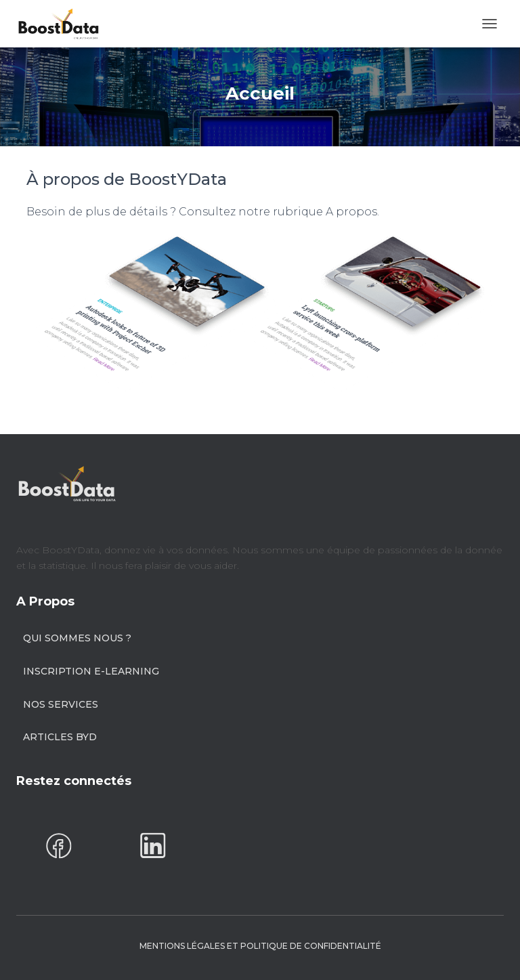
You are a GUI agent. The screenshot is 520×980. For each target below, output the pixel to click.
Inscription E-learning (91, 671)
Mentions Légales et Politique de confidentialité (260, 946)
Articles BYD (60, 737)
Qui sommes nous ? (77, 638)
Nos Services (61, 704)
